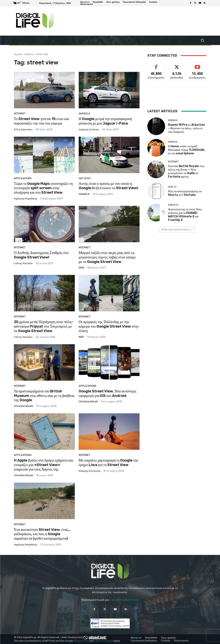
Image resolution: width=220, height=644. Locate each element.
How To (172, 187)
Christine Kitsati (23, 406)
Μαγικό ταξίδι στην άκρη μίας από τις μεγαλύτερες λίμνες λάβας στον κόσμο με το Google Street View (107, 257)
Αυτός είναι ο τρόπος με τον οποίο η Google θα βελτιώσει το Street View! (109, 186)
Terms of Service (104, 641)
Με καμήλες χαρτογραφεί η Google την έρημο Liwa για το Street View (109, 462)
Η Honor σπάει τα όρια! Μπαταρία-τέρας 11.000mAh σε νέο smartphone (186, 150)
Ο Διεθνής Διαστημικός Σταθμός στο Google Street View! (41, 255)
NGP (81, 337)
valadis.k (84, 194)
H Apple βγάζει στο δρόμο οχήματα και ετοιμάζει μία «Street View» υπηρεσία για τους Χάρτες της (44, 465)
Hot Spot (85, 178)
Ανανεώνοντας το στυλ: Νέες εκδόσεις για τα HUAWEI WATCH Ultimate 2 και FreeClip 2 (185, 215)
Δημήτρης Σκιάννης (89, 129)
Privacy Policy (81, 641)
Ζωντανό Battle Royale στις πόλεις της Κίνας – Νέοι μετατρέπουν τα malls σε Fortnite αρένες (186, 171)
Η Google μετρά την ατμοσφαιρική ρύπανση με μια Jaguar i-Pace (105, 121)
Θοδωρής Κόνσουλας (90, 471)
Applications (23, 178)
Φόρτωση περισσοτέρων (177, 229)
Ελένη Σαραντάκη (23, 129)
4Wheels (84, 113)
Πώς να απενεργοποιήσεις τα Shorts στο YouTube (185, 193)
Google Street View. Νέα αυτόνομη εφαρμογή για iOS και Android (107, 393)
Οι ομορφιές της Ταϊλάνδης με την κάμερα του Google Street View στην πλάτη (109, 326)
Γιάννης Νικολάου (23, 263)
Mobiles (173, 120)
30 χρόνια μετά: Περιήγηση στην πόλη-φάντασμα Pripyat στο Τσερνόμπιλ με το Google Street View (44, 326)
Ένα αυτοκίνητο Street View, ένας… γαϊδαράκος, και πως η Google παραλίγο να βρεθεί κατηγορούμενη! (42, 534)
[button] (202, 40)
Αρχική (18, 54)
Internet (20, 113)
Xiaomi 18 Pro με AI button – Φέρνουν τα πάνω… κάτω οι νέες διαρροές (186, 128)
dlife (81, 268)
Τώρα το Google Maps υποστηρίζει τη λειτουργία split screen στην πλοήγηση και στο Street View (43, 188)
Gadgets (173, 205)
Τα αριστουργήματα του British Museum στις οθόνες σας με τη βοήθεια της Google (44, 396)
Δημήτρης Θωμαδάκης (26, 198)
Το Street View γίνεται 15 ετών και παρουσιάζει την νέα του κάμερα (42, 121)
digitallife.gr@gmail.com (125, 600)
